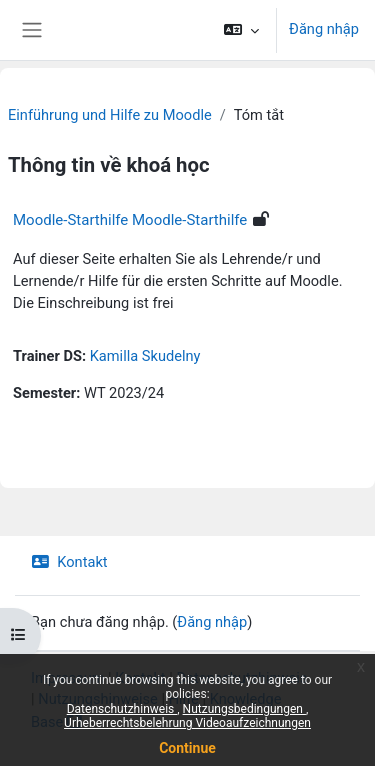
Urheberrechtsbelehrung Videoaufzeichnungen (187, 723)
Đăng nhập (324, 29)
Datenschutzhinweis (122, 709)
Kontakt (69, 562)
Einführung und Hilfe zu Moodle (110, 115)
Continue (187, 748)
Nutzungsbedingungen (244, 709)
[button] (241, 30)
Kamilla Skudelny (145, 356)
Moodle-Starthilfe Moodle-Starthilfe (130, 220)
